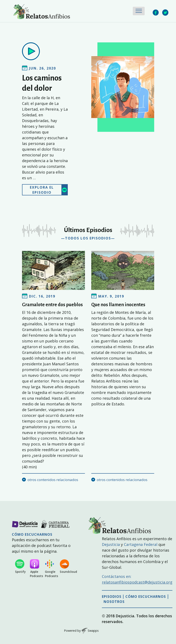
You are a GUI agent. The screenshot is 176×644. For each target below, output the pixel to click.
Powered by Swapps (81, 631)
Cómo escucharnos (146, 597)
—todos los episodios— (88, 238)
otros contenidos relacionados (53, 480)
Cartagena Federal (141, 544)
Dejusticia (111, 544)
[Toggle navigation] (139, 11)
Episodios (112, 597)
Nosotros (114, 602)
